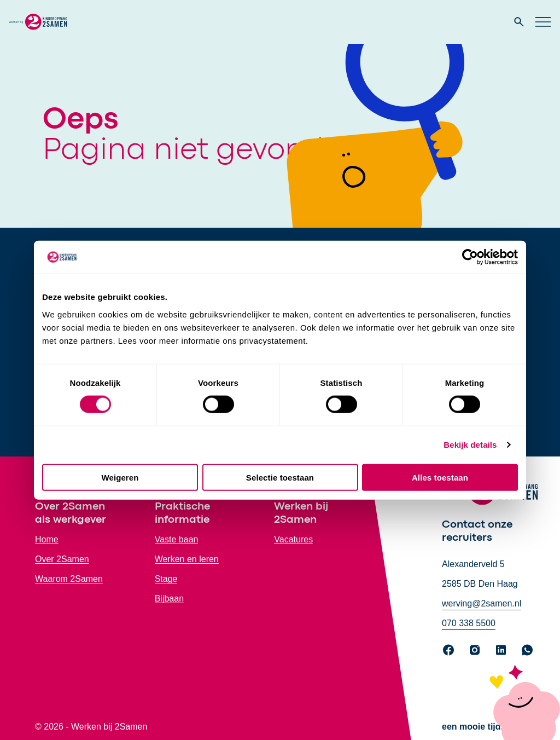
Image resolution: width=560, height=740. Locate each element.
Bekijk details (470, 445)
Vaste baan (177, 539)
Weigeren (120, 477)
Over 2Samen (62, 559)
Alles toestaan (440, 477)
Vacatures (293, 539)
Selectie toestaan (280, 477)
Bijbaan (169, 599)
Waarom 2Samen (69, 579)
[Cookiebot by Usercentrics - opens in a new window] (470, 257)
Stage (166, 579)
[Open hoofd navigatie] (543, 22)
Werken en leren (187, 559)
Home (47, 539)
